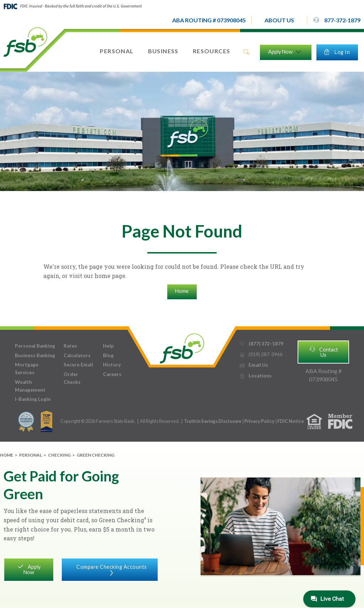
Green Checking (96, 455)
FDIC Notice (291, 421)
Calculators (77, 355)
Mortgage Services (27, 369)
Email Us (254, 365)
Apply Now (29, 569)
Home (182, 291)
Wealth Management (30, 386)
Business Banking (35, 355)
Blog (108, 355)
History (112, 365)
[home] (25, 42)
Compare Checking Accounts (110, 569)
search (246, 52)
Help (108, 346)
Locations (255, 376)
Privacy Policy (260, 421)
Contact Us (324, 352)
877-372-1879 (337, 20)
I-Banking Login (33, 399)
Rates (70, 346)
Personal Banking (35, 346)
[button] (279, 20)
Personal (31, 455)
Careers (112, 374)
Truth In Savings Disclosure (213, 421)
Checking (59, 455)
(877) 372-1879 (261, 344)
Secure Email (78, 365)
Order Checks (72, 378)
